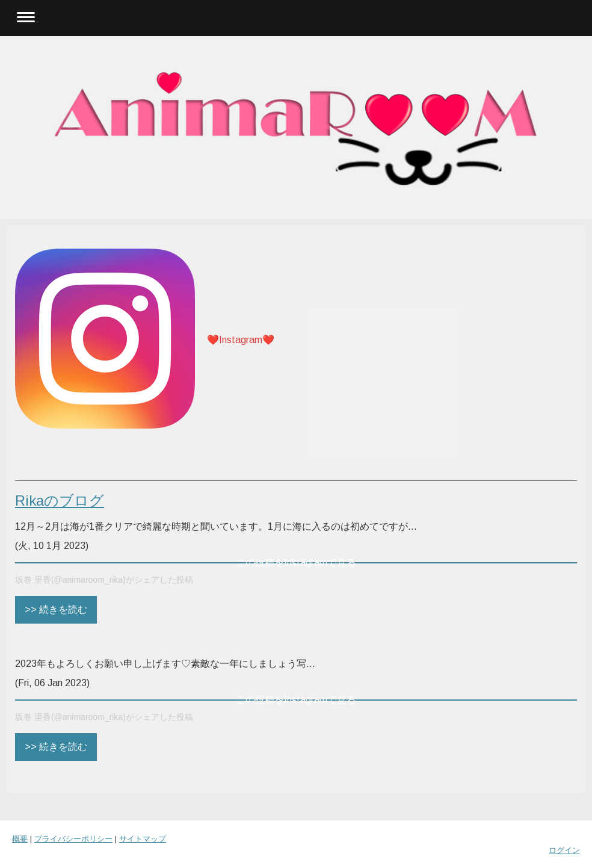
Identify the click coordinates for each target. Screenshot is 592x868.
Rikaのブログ (60, 501)
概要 (20, 839)
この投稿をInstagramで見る (296, 563)
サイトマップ (143, 839)
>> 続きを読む (56, 609)
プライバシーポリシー (73, 839)
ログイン (564, 850)
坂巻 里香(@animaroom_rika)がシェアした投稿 (104, 580)
